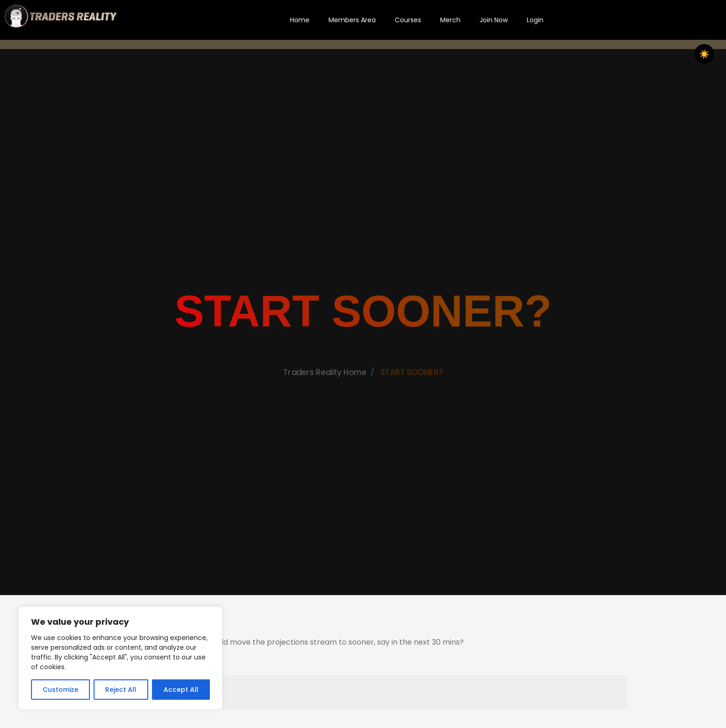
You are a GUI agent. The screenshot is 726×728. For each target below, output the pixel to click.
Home (300, 20)
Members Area (352, 20)
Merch (450, 20)
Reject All (121, 690)
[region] (120, 658)
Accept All (181, 690)
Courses (408, 20)
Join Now (494, 20)
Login (535, 20)
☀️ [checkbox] (704, 54)
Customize (60, 690)
